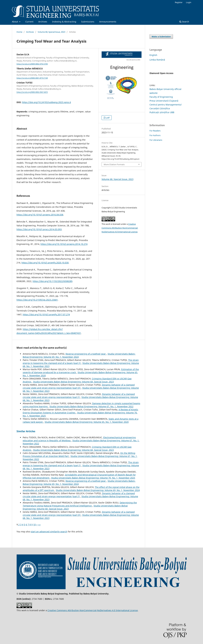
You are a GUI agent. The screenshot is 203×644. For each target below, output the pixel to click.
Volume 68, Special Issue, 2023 (51, 32)
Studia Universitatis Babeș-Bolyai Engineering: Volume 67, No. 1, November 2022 (91, 406)
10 (34, 525)
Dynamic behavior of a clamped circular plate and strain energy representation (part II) (79, 386)
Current (29, 22)
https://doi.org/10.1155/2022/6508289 (52, 281)
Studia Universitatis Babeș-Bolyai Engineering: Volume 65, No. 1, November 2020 (87, 422)
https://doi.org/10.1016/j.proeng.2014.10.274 (64, 244)
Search (184, 22)
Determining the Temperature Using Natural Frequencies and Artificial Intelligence (80, 504)
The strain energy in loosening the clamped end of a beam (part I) (81, 362)
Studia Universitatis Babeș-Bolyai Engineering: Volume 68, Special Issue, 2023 (73, 382)
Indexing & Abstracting (64, 22)
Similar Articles (26, 431)
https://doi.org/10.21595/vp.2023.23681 (37, 300)
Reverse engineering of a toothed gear (86, 354)
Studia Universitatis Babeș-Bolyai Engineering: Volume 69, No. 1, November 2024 (98, 490)
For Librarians (156, 140)
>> (39, 525)
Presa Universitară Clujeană (164, 101)
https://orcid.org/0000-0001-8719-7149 (32, 78)
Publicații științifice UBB (162, 112)
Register (179, 2)
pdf (108, 118)
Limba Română (157, 60)
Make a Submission (161, 37)
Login (189, 2)
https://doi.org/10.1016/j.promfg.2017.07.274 (46, 314)
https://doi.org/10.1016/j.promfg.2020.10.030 (45, 263)
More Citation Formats (114, 164)
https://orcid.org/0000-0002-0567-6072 (32, 92)
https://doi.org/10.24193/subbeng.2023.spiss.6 (46, 102)
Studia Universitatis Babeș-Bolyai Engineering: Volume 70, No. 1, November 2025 (93, 478)
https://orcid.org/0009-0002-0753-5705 (32, 64)
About (15, 22)
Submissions (88, 22)
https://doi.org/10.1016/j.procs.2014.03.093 (39, 229)
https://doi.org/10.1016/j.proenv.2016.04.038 (40, 215)
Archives (43, 22)
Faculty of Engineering (161, 97)
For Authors (155, 135)
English (153, 55)
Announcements (108, 22)
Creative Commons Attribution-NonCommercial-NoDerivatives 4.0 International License (120, 228)
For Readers (155, 131)
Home (19, 32)
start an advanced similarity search (49, 532)
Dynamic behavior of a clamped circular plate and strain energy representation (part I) (79, 396)
